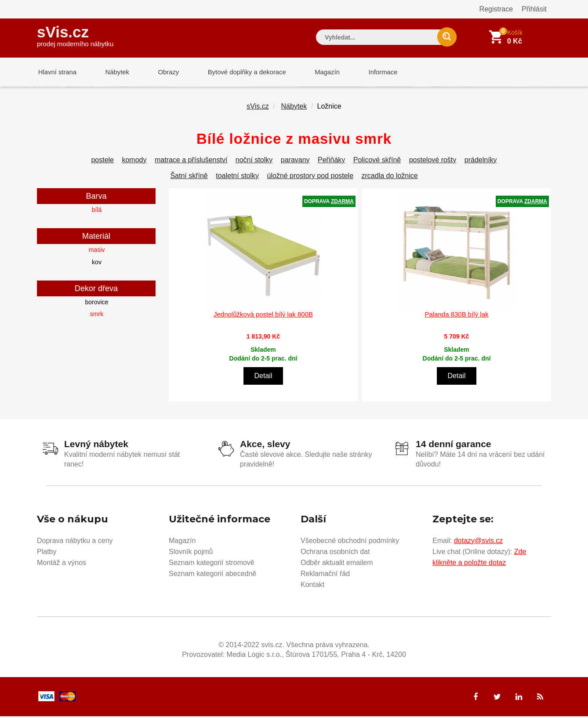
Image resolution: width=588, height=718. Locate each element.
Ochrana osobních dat (335, 553)
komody (134, 162)
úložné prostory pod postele (310, 177)
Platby (47, 553)
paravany (295, 162)
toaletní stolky (237, 177)
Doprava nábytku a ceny (75, 542)
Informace (372, 72)
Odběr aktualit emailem (337, 564)
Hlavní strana (56, 72)
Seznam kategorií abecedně (212, 575)
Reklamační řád (325, 575)
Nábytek (114, 72)
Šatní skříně (189, 177)
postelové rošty (433, 162)
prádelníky (481, 162)
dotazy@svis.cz (478, 542)
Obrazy (163, 72)
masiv (97, 251)
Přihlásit (534, 9)
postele (102, 162)
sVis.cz (75, 35)
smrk (97, 316)
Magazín (319, 72)
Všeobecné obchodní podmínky (350, 542)
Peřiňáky (331, 162)
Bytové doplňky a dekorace (240, 72)
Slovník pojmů (191, 553)
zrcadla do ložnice (390, 177)
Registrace (496, 9)
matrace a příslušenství (191, 162)
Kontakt (312, 586)
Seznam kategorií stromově (212, 564)
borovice (97, 304)
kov (97, 264)
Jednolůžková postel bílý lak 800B (263, 316)
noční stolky (254, 162)
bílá (97, 211)
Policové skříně (377, 162)
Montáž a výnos (62, 564)
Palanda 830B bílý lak (456, 316)
